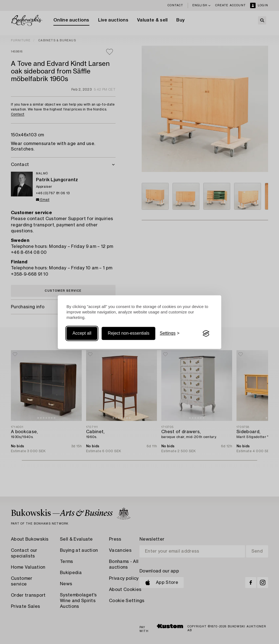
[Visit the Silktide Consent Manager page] (206, 334)
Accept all (82, 333)
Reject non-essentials (128, 333)
